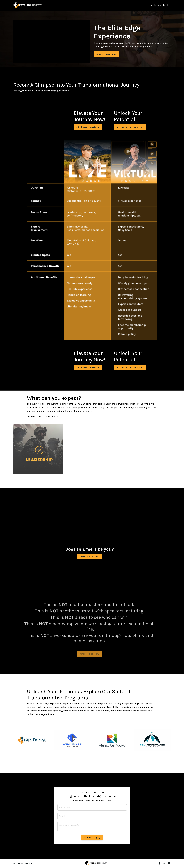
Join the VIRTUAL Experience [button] (130, 127)
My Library (156, 5)
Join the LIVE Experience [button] (88, 127)
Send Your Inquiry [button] (92, 838)
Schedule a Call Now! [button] (106, 54)
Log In (166, 5)
